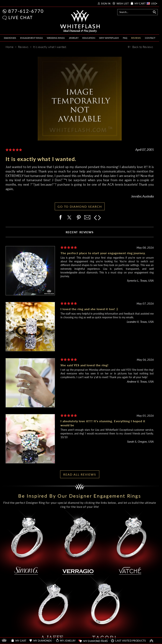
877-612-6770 (26, 11)
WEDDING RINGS (56, 38)
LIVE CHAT (21, 17)
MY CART (140, 4)
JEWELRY (74, 38)
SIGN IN (106, 4)
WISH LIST (123, 4)
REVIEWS (136, 38)
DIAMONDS (10, 38)
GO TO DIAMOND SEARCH (80, 206)
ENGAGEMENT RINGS (32, 38)
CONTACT (150, 38)
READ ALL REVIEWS (80, 474)
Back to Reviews (143, 47)
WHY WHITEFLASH (109, 38)
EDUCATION (89, 38)
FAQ (125, 38)
